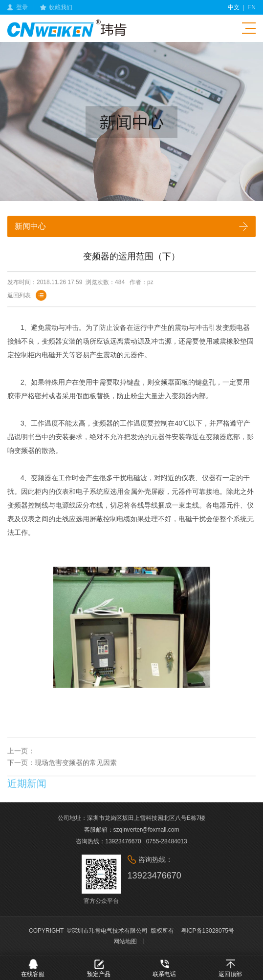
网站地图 (125, 941)
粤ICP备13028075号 (208, 931)
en (252, 7)
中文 (234, 7)
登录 (22, 7)
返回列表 (19, 298)
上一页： (21, 762)
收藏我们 (61, 7)
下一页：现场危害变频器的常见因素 (62, 774)
